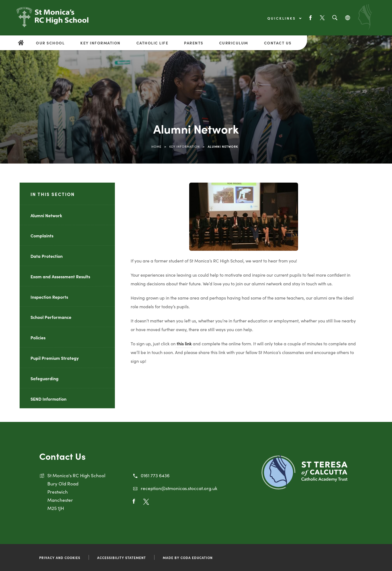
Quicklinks (284, 18)
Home (156, 146)
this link (184, 343)
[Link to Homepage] (52, 20)
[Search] (335, 18)
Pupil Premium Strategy (55, 358)
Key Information (100, 43)
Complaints (42, 235)
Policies (38, 337)
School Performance (51, 317)
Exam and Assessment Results (60, 276)
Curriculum (234, 43)
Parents (194, 43)
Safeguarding (45, 378)
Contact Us (278, 43)
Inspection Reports (49, 297)
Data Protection (47, 256)
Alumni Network (46, 215)
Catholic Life (152, 43)
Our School (50, 43)
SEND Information (48, 399)
